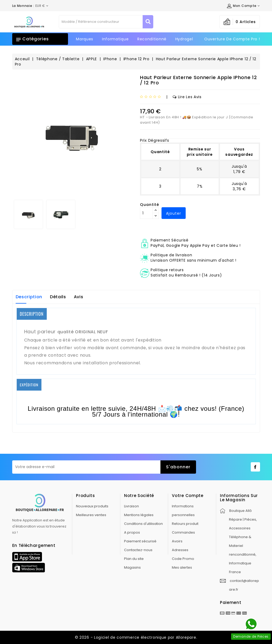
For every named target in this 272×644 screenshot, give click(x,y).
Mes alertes (182, 567)
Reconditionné (152, 39)
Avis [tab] (79, 297)
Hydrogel (184, 39)
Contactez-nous (138, 550)
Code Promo (183, 559)
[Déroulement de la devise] (30, 6)
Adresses (180, 550)
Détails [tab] (58, 297)
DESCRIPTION (32, 314)
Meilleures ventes (91, 515)
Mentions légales (139, 515)
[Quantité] (146, 213)
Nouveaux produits (92, 506)
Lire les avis (187, 97)
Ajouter (174, 213)
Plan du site (134, 559)
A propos (132, 532)
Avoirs (177, 541)
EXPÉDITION (29, 385)
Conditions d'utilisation (143, 524)
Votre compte (188, 496)
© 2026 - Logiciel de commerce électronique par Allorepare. (136, 637)
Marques (85, 39)
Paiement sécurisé (140, 541)
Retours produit (185, 524)
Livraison (131, 506)
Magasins (132, 567)
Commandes (183, 532)
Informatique (115, 39)
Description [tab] (29, 297)
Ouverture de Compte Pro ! (232, 39)
